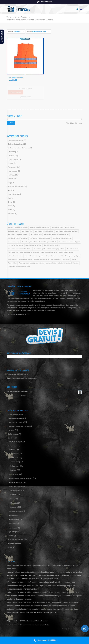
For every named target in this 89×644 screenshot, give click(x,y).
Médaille (11, 179)
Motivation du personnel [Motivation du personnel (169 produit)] (42, 259)
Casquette (11, 152)
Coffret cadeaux (13, 160)
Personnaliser (16, 92)
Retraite (13, 515)
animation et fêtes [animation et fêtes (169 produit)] (57, 228)
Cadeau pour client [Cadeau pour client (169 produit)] (13, 231)
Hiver (12, 499)
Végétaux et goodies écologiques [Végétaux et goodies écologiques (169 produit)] (68, 263)
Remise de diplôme (17, 511)
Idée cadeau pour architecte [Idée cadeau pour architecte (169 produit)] (48, 242)
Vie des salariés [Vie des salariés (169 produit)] (51, 263)
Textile (10, 210)
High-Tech (11, 175)
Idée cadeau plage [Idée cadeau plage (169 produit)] (13, 242)
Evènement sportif (16, 482)
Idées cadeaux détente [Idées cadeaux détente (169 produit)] (66, 252)
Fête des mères (16, 487)
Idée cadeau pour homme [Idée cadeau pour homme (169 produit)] (33, 245)
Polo (9, 190)
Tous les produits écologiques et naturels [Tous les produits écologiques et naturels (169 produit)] (31, 263)
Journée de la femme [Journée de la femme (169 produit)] (25, 259)
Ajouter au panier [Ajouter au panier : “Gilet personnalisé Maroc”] (25, 88)
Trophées (11, 214)
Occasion (12, 450)
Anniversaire (15, 462)
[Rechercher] (76, 9)
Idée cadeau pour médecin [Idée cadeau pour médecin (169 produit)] (52, 245)
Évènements (12, 167)
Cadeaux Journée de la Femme (18, 148)
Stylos (10, 202)
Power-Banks (12, 194)
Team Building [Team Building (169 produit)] (12, 263)
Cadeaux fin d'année (16, 422)
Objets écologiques (15, 442)
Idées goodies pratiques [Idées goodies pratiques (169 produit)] (73, 256)
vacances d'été (15, 524)
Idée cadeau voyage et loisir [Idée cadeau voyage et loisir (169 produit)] (56, 249)
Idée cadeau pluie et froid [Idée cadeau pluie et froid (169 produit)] (29, 242)
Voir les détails (25, 97)
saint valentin (15, 519)
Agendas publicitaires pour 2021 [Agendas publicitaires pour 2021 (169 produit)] (40, 228)
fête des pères (15, 491)
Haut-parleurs (12, 171)
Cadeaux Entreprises (15, 144)
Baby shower (15, 466)
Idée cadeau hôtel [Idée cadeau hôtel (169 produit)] (36, 235)
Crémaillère (14, 474)
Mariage (13, 503)
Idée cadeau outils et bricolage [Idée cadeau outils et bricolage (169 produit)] (62, 238)
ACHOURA (14, 454)
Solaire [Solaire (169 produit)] (74, 259)
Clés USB (11, 156)
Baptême (13, 470)
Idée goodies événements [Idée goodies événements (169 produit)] (49, 252)
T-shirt (10, 206)
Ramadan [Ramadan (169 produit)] (66, 259)
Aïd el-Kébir (14, 458)
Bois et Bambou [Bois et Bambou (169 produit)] (70, 228)
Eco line (11, 163)
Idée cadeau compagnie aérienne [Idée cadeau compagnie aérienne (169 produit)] (18, 235)
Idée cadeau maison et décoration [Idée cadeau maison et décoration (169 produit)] (40, 238)
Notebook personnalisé (16, 187)
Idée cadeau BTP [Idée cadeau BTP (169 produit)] (27, 231)
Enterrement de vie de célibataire (21, 478)
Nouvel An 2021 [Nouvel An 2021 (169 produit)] (56, 259)
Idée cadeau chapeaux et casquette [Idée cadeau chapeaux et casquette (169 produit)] (67, 231)
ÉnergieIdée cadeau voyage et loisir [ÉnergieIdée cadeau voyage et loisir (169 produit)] (19, 267)
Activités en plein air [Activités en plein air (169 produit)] (21, 228)
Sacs (10, 198)
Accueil (18, 20)
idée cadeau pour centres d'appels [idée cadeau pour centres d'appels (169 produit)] (69, 242)
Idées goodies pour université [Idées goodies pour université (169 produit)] (54, 256)
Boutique (25, 20)
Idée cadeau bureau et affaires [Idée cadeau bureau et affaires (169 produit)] (44, 231)
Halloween (14, 495)
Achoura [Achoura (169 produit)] (10, 228)
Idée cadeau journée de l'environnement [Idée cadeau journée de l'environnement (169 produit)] (56, 235)
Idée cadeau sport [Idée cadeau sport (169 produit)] (39, 249)
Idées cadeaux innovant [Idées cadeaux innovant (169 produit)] (15, 256)
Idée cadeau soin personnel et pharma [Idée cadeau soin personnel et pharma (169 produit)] (19, 249)
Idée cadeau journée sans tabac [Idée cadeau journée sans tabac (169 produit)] (18, 238)
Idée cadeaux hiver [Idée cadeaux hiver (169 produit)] (72, 249)
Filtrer (11, 123)
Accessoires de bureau (15, 140)
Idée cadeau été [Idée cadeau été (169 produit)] (13, 252)
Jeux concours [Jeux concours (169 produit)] (12, 259)
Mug (9, 183)
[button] (85, 629)
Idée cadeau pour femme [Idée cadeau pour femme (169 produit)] (15, 245)
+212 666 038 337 (23, 374)
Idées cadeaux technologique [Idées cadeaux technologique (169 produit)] (34, 256)
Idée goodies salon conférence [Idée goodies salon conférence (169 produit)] (29, 252)
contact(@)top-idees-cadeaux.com (25, 378)
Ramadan (14, 507)
